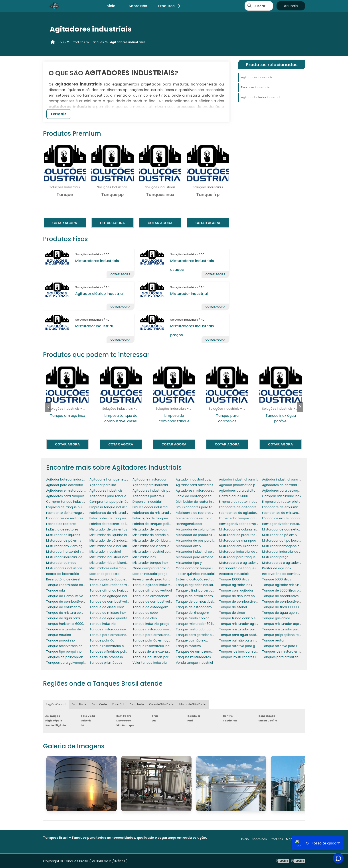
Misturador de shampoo (238, 540)
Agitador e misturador (149, 479)
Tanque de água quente (108, 618)
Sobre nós (259, 839)
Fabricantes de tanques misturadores (119, 518)
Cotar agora (65, 223)
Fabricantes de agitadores (239, 513)
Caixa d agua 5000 (234, 496)
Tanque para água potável (240, 635)
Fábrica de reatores (61, 524)
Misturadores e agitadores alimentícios (249, 563)
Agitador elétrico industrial (99, 294)
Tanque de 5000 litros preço (284, 590)
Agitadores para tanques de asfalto (117, 496)
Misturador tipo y (189, 563)
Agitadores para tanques (65, 496)
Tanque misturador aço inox (284, 624)
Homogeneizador (189, 524)
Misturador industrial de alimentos (245, 552)
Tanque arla (55, 590)
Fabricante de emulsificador (284, 507)
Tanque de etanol (233, 607)
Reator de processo (105, 574)
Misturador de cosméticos (282, 529)
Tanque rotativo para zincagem (287, 646)
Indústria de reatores (62, 529)
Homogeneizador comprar (240, 524)
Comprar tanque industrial (67, 502)
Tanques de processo (106, 657)
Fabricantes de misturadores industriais (293, 513)
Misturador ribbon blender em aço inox (119, 563)
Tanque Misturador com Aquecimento (119, 585)
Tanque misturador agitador (241, 624)
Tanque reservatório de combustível (75, 646)
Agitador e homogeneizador (111, 479)
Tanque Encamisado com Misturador (75, 585)
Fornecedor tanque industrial (241, 518)
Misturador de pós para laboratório (203, 540)
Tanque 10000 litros (234, 579)
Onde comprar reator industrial (157, 568)
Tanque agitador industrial (153, 585)
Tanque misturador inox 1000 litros (159, 629)
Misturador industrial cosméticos (201, 552)
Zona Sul (118, 704)
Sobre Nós (138, 6)
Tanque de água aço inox (282, 613)
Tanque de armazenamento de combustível (211, 596)
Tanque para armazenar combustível (119, 635)
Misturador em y (188, 546)
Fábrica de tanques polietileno (156, 524)
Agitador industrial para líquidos (243, 479)
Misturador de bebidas (150, 529)
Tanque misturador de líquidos (70, 629)
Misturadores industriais (97, 261)
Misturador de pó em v (280, 535)
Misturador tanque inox (150, 563)
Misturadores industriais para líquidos (75, 568)
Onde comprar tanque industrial (201, 568)
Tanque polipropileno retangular (287, 635)
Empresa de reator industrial (241, 502)
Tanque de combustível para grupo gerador (296, 602)
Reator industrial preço (150, 574)
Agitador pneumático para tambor (246, 485)
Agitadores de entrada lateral (285, 485)
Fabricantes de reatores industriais (73, 518)
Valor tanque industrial (150, 663)
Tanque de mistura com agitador (72, 613)
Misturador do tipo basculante (285, 540)
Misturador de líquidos (63, 535)
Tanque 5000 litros (277, 579)
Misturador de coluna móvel (241, 529)
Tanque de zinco (232, 613)
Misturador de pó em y (64, 540)
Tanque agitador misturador (284, 585)
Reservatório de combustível (284, 574)
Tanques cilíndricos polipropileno (115, 651)
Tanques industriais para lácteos (158, 657)
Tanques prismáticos (106, 663)
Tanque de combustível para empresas (207, 602)
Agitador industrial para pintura (286, 479)
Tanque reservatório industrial (156, 646)
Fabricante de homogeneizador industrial (78, 513)
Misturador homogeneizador (284, 546)
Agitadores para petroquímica (286, 491)
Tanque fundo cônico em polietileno (247, 618)
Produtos (170, 6)
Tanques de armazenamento (155, 651)
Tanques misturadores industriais (245, 657)
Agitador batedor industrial (261, 97)
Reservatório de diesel (63, 579)
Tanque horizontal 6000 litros (69, 624)
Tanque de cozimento (63, 607)
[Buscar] (249, 6)
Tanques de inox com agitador (243, 651)
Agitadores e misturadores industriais (75, 491)
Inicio (245, 839)
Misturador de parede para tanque (159, 535)
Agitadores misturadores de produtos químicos (212, 491)
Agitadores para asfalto (237, 491)
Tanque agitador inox (236, 585)
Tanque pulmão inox (192, 640)
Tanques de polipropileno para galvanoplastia (81, 657)
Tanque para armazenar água (156, 635)
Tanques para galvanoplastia (69, 663)
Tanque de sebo (145, 613)
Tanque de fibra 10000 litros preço (289, 607)
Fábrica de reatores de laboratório (116, 524)
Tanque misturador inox (108, 629)
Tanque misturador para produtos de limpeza (298, 629)
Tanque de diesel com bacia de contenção (123, 607)
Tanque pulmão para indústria (243, 640)
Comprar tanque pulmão (109, 502)
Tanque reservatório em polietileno (117, 646)
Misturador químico (61, 563)
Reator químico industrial (195, 574)
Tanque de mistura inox (108, 613)
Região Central (56, 704)
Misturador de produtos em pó (199, 535)
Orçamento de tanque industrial (244, 568)
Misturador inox (144, 557)
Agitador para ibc (103, 485)
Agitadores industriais (257, 77)
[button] (300, 407)
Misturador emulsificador (238, 546)
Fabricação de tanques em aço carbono (164, 518)
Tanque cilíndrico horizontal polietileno (119, 590)
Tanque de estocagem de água (201, 607)
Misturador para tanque (237, 557)
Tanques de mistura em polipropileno (291, 651)
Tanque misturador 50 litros (197, 624)
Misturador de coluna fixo (195, 529)
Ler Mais (59, 114)
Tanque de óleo (145, 618)
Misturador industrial (189, 294)
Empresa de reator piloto (281, 502)
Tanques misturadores (193, 657)
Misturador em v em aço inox (69, 546)
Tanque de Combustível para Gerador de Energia (84, 596)
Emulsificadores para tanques (199, 507)
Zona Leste (137, 704)
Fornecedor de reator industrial (200, 518)
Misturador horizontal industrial (70, 552)
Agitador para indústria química (157, 485)
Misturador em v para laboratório (158, 546)
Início (111, 6)
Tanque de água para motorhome (73, 618)
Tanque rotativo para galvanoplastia (247, 646)
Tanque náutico (59, 635)
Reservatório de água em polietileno (118, 579)
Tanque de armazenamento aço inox (162, 596)
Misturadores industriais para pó (114, 568)
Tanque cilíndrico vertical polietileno (204, 590)
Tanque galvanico (276, 618)
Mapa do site (296, 839)
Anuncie (291, 6)
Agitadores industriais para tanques (160, 491)
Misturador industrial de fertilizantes (290, 552)
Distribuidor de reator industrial (200, 502)
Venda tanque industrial (194, 663)
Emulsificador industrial (150, 507)
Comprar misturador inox (282, 496)
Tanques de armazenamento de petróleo (208, 651)
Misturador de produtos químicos (245, 535)
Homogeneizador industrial (283, 524)
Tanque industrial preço (151, 624)
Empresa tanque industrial (110, 507)
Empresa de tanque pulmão (68, 507)
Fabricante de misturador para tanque (119, 513)
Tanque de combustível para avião (160, 602)
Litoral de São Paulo (193, 704)
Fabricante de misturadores (154, 513)
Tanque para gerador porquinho (201, 635)
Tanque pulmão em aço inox (155, 640)
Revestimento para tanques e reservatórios (166, 579)
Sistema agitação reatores (197, 579)
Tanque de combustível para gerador (248, 602)
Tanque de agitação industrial (113, 596)
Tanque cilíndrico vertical (152, 590)
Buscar (259, 6)
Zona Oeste (99, 704)
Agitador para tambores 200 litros (202, 485)
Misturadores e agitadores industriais (291, 563)
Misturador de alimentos (108, 529)
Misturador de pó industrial (110, 540)
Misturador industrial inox (109, 557)
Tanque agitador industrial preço (201, 585)
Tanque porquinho (60, 640)
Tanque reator (273, 640)
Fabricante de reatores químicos (201, 513)
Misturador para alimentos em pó (202, 557)
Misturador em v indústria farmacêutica (121, 546)
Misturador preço (275, 557)
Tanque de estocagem (150, 607)
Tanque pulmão (102, 640)
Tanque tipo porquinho (64, 651)
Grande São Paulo (162, 704)
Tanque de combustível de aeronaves (292, 596)
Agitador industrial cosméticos (199, 479)
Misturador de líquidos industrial (114, 535)
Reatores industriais (255, 87)
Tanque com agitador (236, 590)
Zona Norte (79, 704)
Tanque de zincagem (192, 613)
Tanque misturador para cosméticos (204, 629)
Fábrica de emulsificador (281, 518)
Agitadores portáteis (148, 496)
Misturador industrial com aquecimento (163, 552)
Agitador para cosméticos (66, 485)
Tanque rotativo (188, 646)
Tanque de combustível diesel (70, 602)
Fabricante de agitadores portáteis (246, 507)
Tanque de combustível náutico (115, 602)
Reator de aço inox (277, 568)
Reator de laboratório (63, 574)
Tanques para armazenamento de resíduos (296, 657)
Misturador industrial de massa (70, 557)
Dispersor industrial (147, 502)
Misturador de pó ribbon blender (157, 540)
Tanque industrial (103, 624)
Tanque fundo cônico (193, 618)
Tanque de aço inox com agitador (246, 596)
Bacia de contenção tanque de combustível (210, 496)
